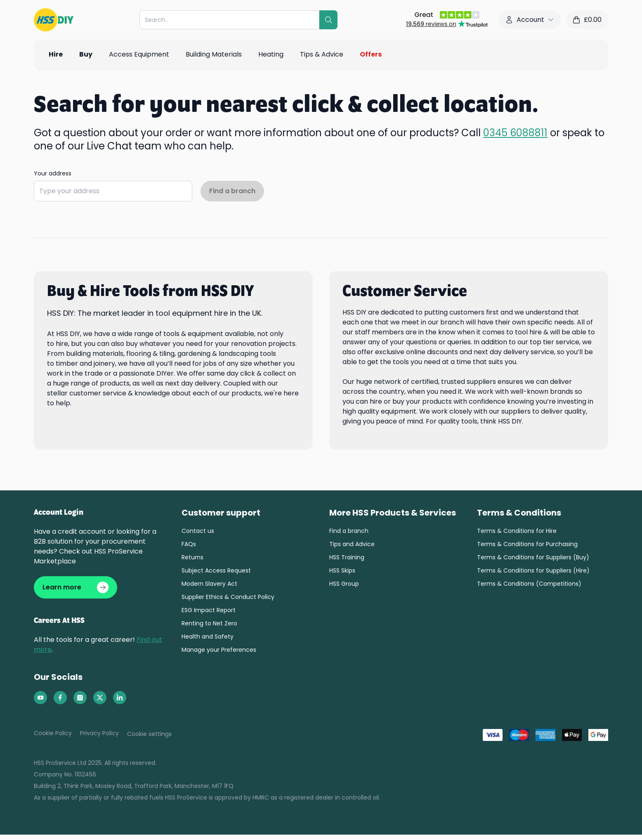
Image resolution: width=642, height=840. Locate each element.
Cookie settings (149, 734)
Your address (53, 173)
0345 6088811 (515, 133)
